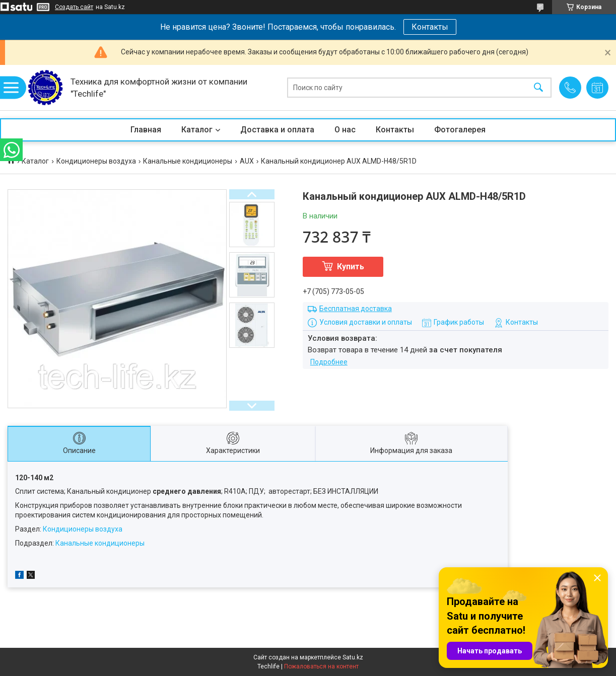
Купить (351, 267)
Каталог (197, 130)
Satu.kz (353, 657)
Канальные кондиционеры (188, 161)
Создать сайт (74, 7)
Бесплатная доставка (356, 309)
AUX (247, 161)
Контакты (430, 27)
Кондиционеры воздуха (96, 161)
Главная (146, 130)
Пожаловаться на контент (321, 666)
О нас (345, 130)
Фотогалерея (460, 130)
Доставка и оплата (277, 130)
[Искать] (538, 88)
